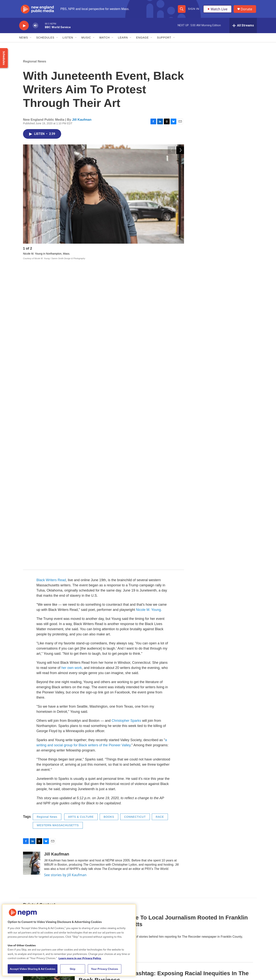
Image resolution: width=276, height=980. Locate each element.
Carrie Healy (86, 628)
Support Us (158, 914)
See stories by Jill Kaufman (65, 572)
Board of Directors (162, 897)
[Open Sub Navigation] (31, 40)
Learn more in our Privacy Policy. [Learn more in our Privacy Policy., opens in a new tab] (80, 958)
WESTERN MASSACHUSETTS (58, 523)
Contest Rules (160, 931)
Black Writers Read (51, 277)
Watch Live (218, 10)
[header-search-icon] (182, 10)
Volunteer (157, 923)
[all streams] (243, 28)
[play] (24, 28)
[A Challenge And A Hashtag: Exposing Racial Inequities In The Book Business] (49, 678)
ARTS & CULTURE (81, 514)
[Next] (180, 252)
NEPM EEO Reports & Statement (222, 914)
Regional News (35, 64)
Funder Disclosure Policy (217, 897)
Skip (73, 969)
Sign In (193, 10)
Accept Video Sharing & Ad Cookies (33, 969)
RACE (160, 514)
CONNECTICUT (135, 514)
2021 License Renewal (216, 923)
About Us (107, 897)
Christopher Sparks (126, 418)
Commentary (87, 665)
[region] (69, 940)
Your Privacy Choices (104, 969)
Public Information (162, 906)
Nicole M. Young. (149, 307)
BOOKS (109, 514)
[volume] (35, 28)
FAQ (205, 906)
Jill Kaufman (82, 122)
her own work (72, 365)
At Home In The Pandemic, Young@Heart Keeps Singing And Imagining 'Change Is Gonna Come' (161, 729)
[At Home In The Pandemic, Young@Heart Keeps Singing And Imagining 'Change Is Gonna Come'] (49, 734)
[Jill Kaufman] (32, 560)
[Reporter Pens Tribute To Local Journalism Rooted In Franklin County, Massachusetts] (49, 622)
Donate (247, 10)
